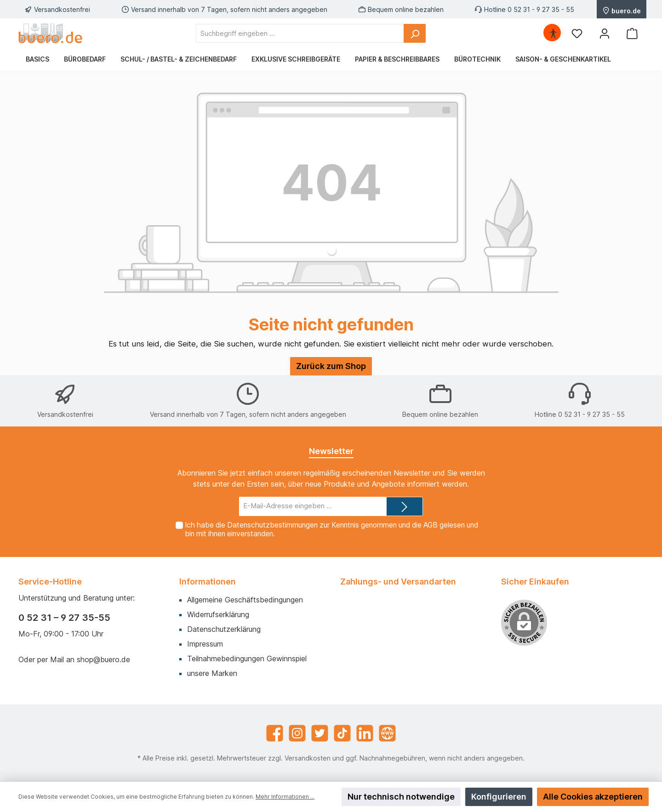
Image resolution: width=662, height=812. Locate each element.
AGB (431, 525)
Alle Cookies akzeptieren (593, 797)
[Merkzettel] (577, 33)
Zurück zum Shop (331, 366)
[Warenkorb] (632, 33)
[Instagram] (297, 733)
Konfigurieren (499, 797)
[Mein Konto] (605, 33)
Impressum (205, 644)
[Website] (387, 733)
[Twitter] (320, 733)
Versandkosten (308, 758)
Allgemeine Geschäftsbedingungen (245, 600)
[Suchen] (415, 33)
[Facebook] (275, 733)
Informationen (208, 582)
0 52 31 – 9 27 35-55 (64, 618)
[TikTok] (342, 733)
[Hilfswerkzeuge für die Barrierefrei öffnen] (553, 33)
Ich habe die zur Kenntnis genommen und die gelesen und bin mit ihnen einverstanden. (331, 529)
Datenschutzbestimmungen (272, 525)
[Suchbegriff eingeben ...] (300, 33)
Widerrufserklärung (218, 614)
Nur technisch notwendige (401, 797)
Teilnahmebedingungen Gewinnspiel (247, 659)
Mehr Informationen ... (285, 797)
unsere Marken (212, 673)
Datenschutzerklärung (224, 629)
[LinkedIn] (365, 733)
